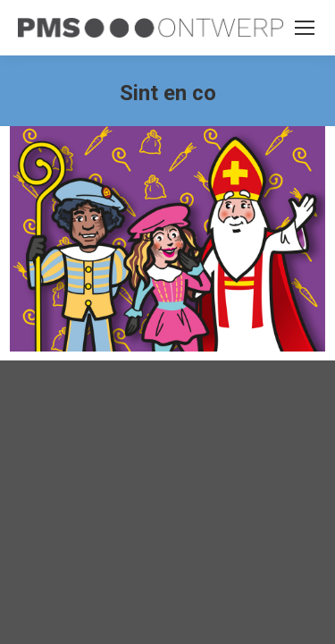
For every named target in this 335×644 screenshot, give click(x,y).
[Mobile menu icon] (305, 28)
